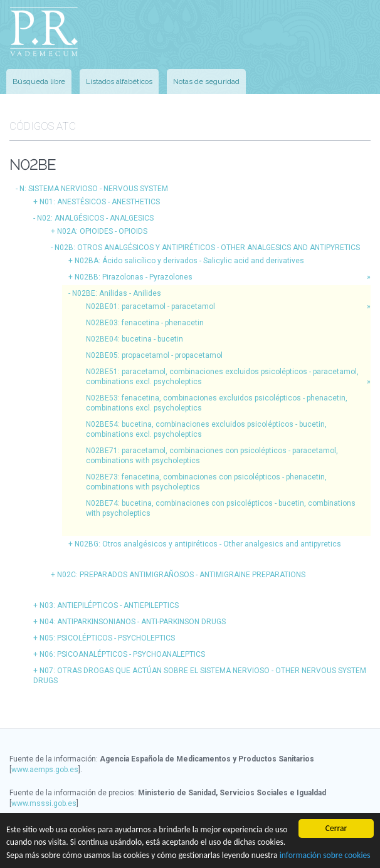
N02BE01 (150, 306)
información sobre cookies (325, 855)
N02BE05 (154, 355)
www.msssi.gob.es (44, 803)
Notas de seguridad (206, 81)
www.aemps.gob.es (45, 770)
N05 (107, 638)
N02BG (208, 544)
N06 (122, 654)
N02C (181, 575)
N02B (207, 248)
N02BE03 (145, 323)
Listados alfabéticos (119, 81)
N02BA (189, 261)
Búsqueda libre (39, 81)
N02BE (117, 293)
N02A (102, 231)
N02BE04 (135, 339)
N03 (109, 605)
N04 (133, 622)
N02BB (134, 277)
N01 (100, 202)
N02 (95, 218)
